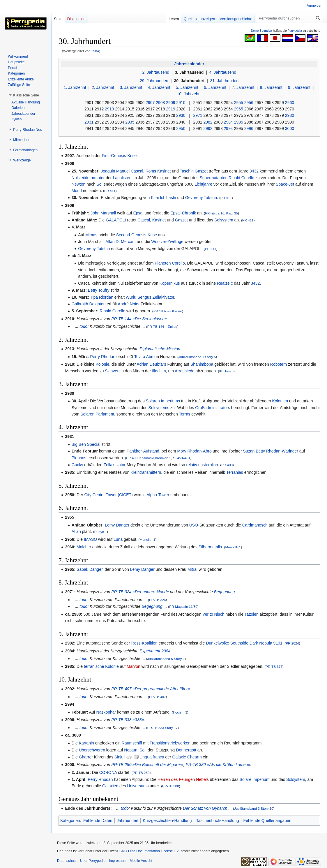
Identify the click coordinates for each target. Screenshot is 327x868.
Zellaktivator (163, 297)
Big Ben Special (86, 444)
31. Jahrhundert (225, 81)
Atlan (76, 531)
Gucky (77, 465)
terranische (94, 666)
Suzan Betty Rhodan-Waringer (271, 451)
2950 (181, 128)
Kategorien (70, 821)
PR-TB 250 (141, 773)
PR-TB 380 (171, 786)
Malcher (84, 547)
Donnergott (186, 750)
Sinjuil (120, 757)
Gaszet (181, 220)
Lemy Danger (117, 525)
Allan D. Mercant (120, 242)
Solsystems (159, 408)
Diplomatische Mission (160, 349)
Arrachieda (185, 371)
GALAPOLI (116, 220)
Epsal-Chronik (183, 213)
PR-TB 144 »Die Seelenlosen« (139, 319)
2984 (95, 51)
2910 (181, 103)
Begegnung (225, 592)
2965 (239, 109)
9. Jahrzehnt (299, 87)
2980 (290, 115)
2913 (109, 109)
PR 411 (110, 191)
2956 (249, 103)
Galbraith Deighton (89, 304)
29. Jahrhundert (154, 81)
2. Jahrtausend (156, 72)
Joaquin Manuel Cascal (122, 171)
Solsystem (224, 220)
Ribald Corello (241, 178)
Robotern (279, 364)
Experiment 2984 (155, 651)
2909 (170, 103)
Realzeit (224, 283)
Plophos (79, 458)
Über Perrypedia (93, 861)
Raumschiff (132, 743)
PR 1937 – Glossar (168, 311)
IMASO (90, 539)
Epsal (138, 213)
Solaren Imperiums (163, 401)
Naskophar (106, 712)
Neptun (131, 750)
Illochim (159, 371)
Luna (118, 539)
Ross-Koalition (144, 643)
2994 (228, 128)
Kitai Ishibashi (163, 198)
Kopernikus (170, 283)
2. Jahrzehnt (103, 87)
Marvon (134, 666)
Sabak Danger (90, 569)
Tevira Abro (144, 357)
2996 (249, 128)
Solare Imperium (255, 779)
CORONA (108, 772)
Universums (138, 786)
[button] (26, 95)
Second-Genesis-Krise (137, 235)
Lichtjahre (203, 184)
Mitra (192, 569)
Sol (99, 184)
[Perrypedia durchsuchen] (290, 18)
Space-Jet (285, 184)
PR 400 (132, 458)
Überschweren (92, 750)
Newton (78, 184)
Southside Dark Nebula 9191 (256, 643)
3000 (290, 128)
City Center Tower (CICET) (109, 495)
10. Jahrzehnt (189, 94)
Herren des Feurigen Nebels (183, 779)
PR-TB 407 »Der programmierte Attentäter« (151, 689)
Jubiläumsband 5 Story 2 (166, 659)
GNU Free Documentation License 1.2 (149, 851)
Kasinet (159, 220)
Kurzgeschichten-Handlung (167, 821)
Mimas (91, 235)
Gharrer (86, 757)
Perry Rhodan (103, 357)
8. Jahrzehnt (271, 87)
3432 (254, 171)
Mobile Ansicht (141, 861)
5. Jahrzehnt (187, 87)
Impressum (117, 861)
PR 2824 (292, 643)
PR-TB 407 (158, 697)
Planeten (163, 263)
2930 (181, 115)
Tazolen (252, 614)
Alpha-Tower (158, 495)
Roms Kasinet (158, 171)
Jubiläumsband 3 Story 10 (254, 808)
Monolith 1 (147, 539)
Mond (77, 191)
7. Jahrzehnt (243, 87)
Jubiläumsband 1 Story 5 (197, 357)
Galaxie (179, 757)
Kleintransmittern (146, 472)
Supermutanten (213, 178)
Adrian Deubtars (151, 364)
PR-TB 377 (274, 667)
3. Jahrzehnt (131, 87)
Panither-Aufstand (143, 451)
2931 (89, 122)
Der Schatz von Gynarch (205, 808)
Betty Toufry (99, 290)
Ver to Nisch (213, 614)
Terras (184, 414)
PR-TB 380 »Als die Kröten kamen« (218, 765)
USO (194, 525)
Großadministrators (213, 408)
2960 (290, 103)
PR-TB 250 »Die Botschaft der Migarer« (147, 765)
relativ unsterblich (202, 465)
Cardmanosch (255, 525)
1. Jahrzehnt (75, 87)
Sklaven (112, 371)
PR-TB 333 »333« (128, 720)
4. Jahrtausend (223, 72)
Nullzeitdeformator (88, 178)
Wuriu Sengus (139, 297)
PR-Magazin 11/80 (183, 606)
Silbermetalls (210, 547)
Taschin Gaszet (194, 171)
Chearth (195, 757)
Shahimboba (202, 364)
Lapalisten (122, 178)
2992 (208, 128)
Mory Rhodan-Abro (194, 451)
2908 (160, 103)
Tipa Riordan (102, 297)
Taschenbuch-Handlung (217, 821)
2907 (150, 103)
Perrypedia (295, 31)
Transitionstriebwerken (170, 743)
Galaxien (110, 786)
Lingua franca (152, 757)
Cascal (144, 220)
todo (83, 326)
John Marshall (103, 213)
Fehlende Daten (98, 821)
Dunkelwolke (217, 643)
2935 (130, 122)
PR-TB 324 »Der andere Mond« (140, 592)
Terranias (235, 472)
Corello (178, 263)
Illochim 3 (226, 371)
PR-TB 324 (158, 600)
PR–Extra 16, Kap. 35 (221, 213)
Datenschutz (67, 861)
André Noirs (129, 304)
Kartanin (86, 743)
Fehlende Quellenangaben (267, 821)
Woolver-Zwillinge (167, 242)
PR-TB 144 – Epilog (162, 326)
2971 (198, 115)
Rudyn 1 (101, 532)
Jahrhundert (128, 821)
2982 (208, 122)
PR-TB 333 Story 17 (162, 728)
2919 (170, 109)
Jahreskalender (189, 64)
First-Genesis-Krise (119, 156)
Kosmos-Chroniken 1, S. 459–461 (165, 458)
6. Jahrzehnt (215, 87)
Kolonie (102, 364)
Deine (262, 31)
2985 (239, 122)
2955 (239, 103)
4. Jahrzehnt (159, 87)
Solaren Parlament (97, 414)
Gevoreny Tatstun (201, 198)
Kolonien (280, 401)
